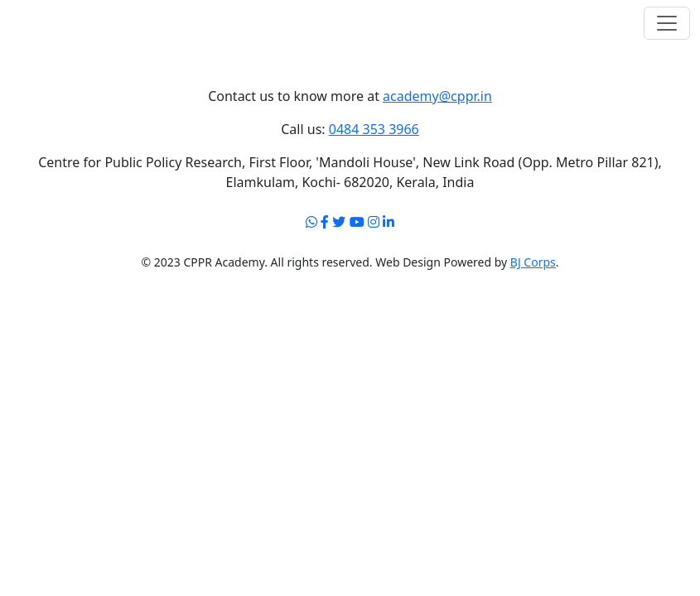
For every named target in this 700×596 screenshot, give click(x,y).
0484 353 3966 (374, 129)
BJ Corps (533, 262)
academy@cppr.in (437, 96)
